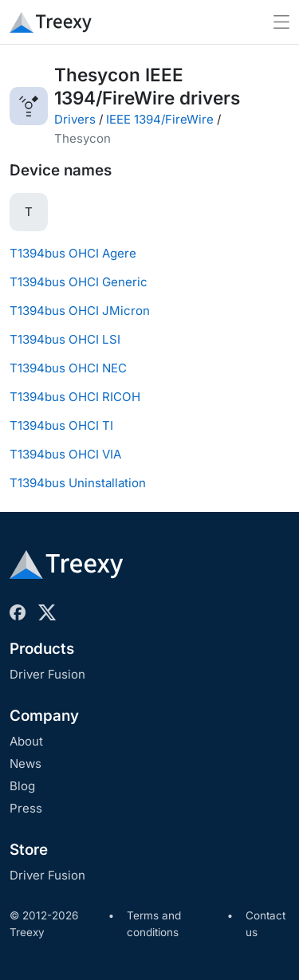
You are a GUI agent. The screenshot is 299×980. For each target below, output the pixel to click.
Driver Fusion (47, 674)
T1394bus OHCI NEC (68, 368)
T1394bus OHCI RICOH (75, 397)
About (26, 741)
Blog (22, 786)
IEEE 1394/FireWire (160, 119)
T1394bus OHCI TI (61, 425)
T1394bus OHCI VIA (65, 454)
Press (26, 808)
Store (29, 850)
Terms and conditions (154, 924)
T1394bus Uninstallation (78, 483)
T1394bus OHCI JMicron (80, 311)
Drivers (75, 119)
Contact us (266, 924)
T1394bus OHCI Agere (73, 253)
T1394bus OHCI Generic (79, 282)
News (26, 764)
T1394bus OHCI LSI (65, 339)
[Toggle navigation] (281, 22)
